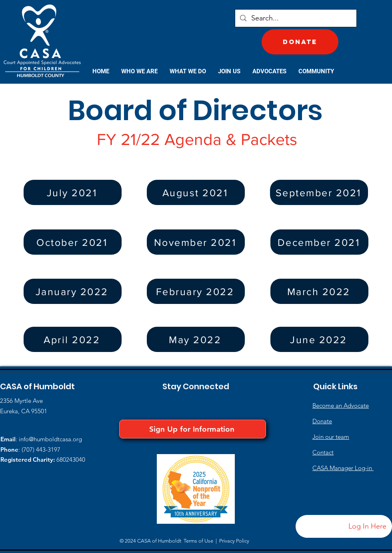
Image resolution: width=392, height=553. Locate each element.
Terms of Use (198, 541)
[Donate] (300, 42)
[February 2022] (196, 291)
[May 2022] (196, 339)
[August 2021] (196, 192)
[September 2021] (319, 192)
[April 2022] (73, 339)
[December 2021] (319, 242)
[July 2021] (73, 192)
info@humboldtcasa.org (50, 439)
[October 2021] (73, 242)
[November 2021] (196, 242)
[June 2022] (319, 339)
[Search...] (295, 18)
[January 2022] (73, 291)
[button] (139, 71)
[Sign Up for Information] (193, 429)
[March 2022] (319, 291)
